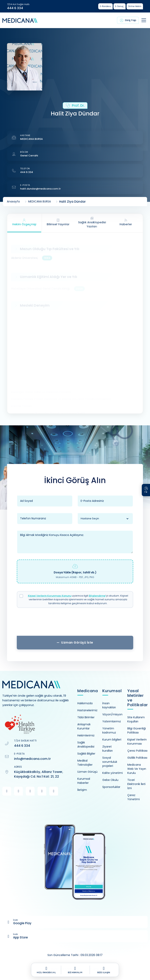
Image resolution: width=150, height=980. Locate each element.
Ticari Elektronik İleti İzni (136, 784)
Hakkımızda (85, 703)
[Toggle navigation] (144, 20)
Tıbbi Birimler (86, 717)
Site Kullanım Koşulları (136, 719)
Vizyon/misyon (112, 714)
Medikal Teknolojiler (85, 763)
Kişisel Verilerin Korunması (137, 742)
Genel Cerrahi (29, 156)
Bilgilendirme (97, 596)
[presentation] (75, 623)
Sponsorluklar (111, 787)
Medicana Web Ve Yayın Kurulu (137, 769)
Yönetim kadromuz (109, 730)
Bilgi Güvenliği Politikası (137, 730)
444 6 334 (15, 8)
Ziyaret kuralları (108, 749)
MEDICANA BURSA (31, 139)
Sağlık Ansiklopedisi (86, 745)
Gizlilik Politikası (137, 758)
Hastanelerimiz (87, 710)
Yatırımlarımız (112, 721)
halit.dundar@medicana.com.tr (40, 189)
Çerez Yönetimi (133, 797)
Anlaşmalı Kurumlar (84, 726)
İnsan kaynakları (109, 705)
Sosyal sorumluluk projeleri (110, 762)
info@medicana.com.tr (32, 759)
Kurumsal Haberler (84, 781)
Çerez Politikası (137, 751)
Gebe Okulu (110, 780)
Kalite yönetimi (112, 773)
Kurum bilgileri (112, 740)
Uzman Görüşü (87, 772)
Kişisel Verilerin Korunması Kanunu (50, 596)
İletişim (82, 790)
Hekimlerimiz (86, 735)
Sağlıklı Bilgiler (86, 754)
